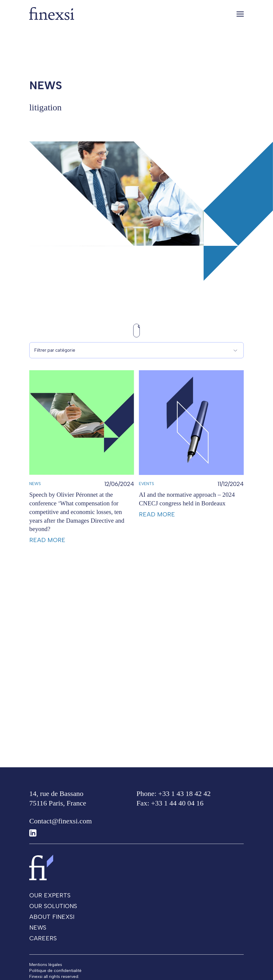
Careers (43, 943)
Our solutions (53, 911)
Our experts (50, 900)
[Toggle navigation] (240, 14)
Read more (47, 555)
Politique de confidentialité (55, 975)
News (35, 499)
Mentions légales (46, 969)
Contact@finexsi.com (60, 826)
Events (147, 499)
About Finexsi (52, 922)
